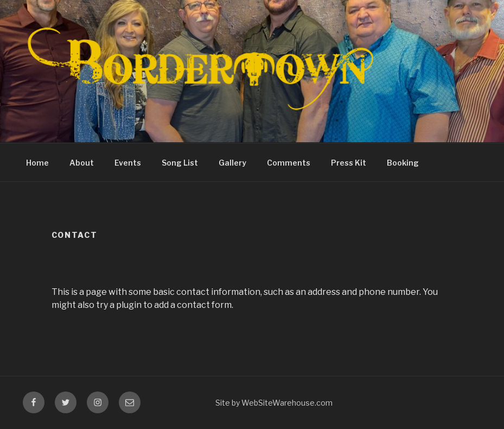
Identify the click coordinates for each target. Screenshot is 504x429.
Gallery (232, 163)
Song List (180, 163)
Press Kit (349, 163)
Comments (289, 163)
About (82, 163)
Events (128, 163)
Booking (403, 163)
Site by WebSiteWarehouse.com (274, 403)
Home (37, 163)
